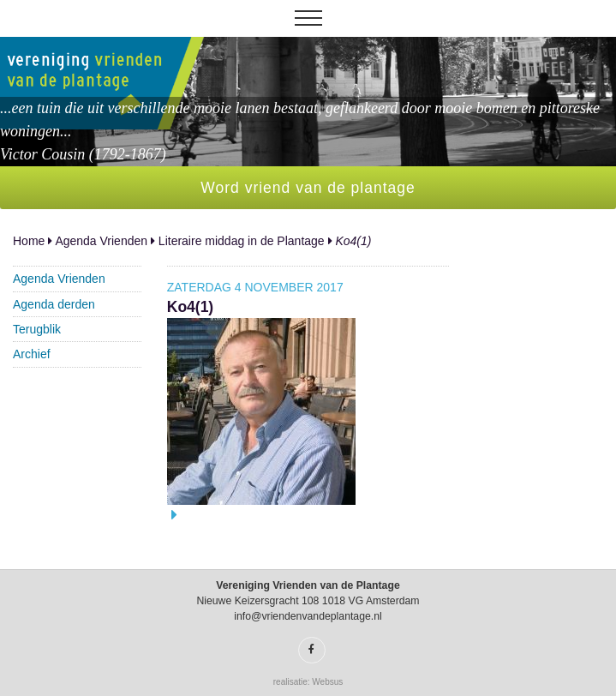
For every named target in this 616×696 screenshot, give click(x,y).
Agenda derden (54, 304)
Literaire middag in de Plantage (242, 241)
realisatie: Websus (308, 682)
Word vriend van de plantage (308, 188)
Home (29, 241)
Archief (32, 354)
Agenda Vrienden (101, 241)
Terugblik (37, 329)
